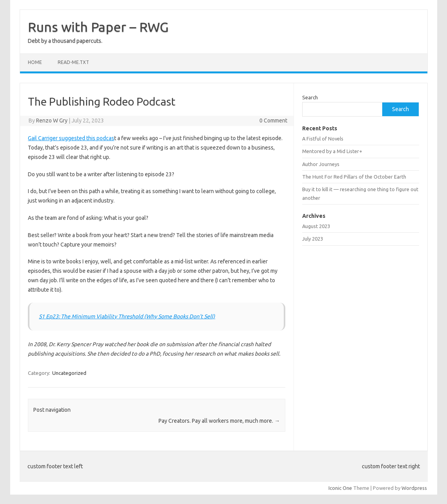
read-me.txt (73, 62)
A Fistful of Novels (323, 139)
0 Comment (273, 121)
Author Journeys (321, 164)
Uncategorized (69, 373)
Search (310, 97)
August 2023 (316, 226)
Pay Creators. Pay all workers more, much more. (219, 421)
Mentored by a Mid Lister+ (332, 151)
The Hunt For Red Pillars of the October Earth (354, 177)
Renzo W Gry (52, 121)
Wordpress (414, 488)
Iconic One (340, 488)
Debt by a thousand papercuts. (65, 41)
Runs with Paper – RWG (98, 27)
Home (35, 62)
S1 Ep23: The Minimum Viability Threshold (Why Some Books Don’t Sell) (127, 316)
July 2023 (313, 239)
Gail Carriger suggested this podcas (71, 138)
